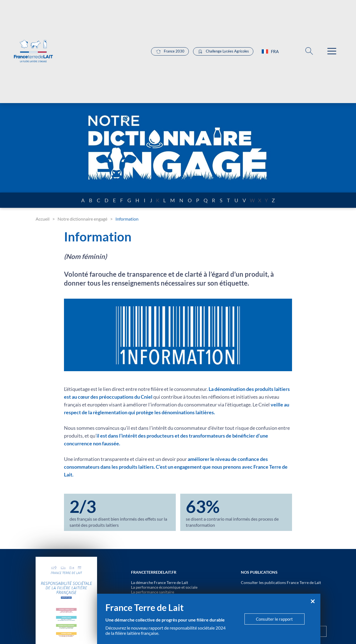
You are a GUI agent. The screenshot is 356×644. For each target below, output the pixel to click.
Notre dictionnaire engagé (82, 219)
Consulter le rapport (274, 619)
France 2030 (170, 52)
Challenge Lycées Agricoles (223, 52)
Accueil (43, 219)
